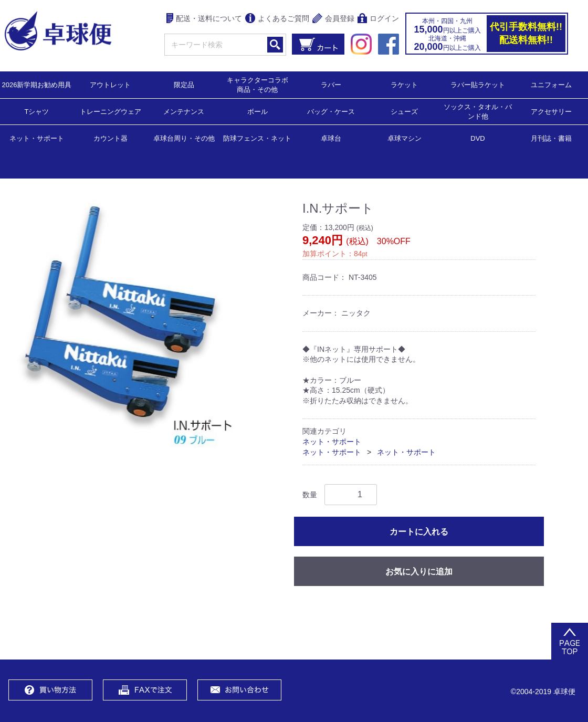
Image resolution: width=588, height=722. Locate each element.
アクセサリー (551, 111)
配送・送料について (204, 19)
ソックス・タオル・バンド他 (478, 111)
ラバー (331, 84)
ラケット (404, 84)
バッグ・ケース (331, 111)
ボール (258, 111)
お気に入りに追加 (419, 572)
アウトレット (110, 84)
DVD (477, 138)
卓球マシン (405, 138)
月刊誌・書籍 (551, 138)
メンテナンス (184, 111)
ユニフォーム (551, 84)
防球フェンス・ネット (257, 138)
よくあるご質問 (277, 19)
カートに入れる (419, 532)
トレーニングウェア (111, 111)
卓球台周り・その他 (184, 138)
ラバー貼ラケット (478, 84)
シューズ (404, 111)
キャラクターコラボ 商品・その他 (261, 84)
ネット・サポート (37, 138)
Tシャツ (37, 111)
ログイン (378, 19)
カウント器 (111, 138)
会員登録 (333, 19)
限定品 (184, 84)
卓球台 (331, 138)
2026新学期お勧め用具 (37, 84)
